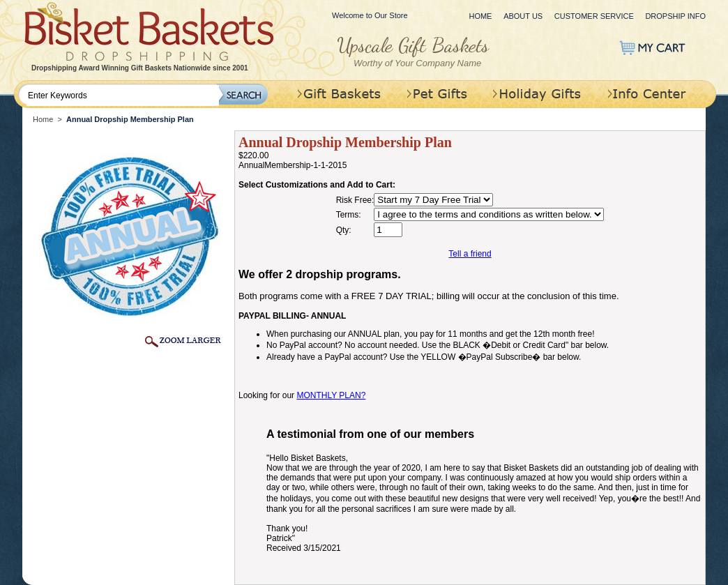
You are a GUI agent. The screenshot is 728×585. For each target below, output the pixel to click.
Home (480, 16)
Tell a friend (470, 254)
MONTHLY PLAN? (331, 395)
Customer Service (594, 16)
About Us (523, 16)
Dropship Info (675, 16)
